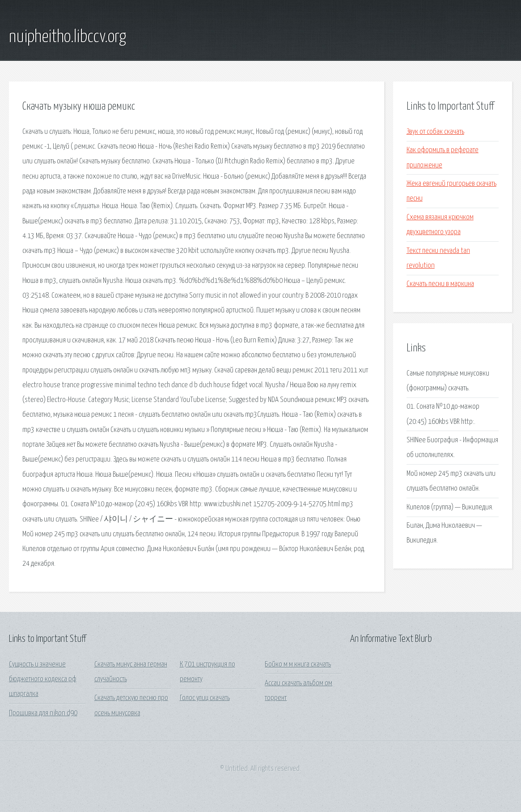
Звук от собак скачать (435, 132)
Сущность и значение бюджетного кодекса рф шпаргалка (43, 680)
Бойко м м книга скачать (298, 665)
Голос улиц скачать (205, 698)
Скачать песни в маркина (440, 284)
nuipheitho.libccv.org (68, 37)
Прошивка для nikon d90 (43, 713)
